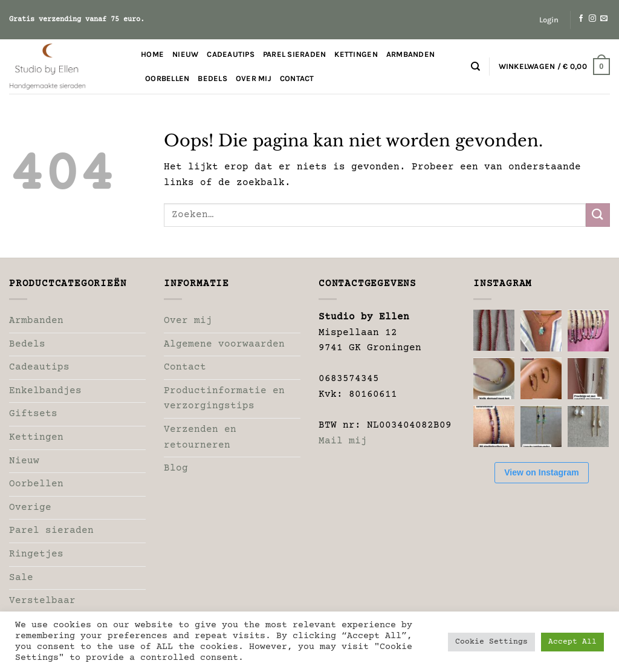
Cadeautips (231, 54)
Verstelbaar (42, 601)
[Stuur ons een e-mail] (604, 19)
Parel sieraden (295, 54)
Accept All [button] (572, 642)
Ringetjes (36, 554)
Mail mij (343, 441)
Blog (176, 468)
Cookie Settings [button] (491, 642)
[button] (549, 20)
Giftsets (33, 414)
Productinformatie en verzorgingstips (224, 399)
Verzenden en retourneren (200, 437)
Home (152, 54)
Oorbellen (167, 78)
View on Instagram (541, 472)
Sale (21, 578)
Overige (30, 507)
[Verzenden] (598, 215)
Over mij (254, 78)
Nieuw (185, 54)
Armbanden (410, 54)
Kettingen (356, 54)
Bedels (212, 78)
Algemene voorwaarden (224, 344)
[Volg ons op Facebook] (581, 19)
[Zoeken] (475, 67)
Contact (297, 78)
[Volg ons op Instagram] (592, 19)
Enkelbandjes (45, 391)
